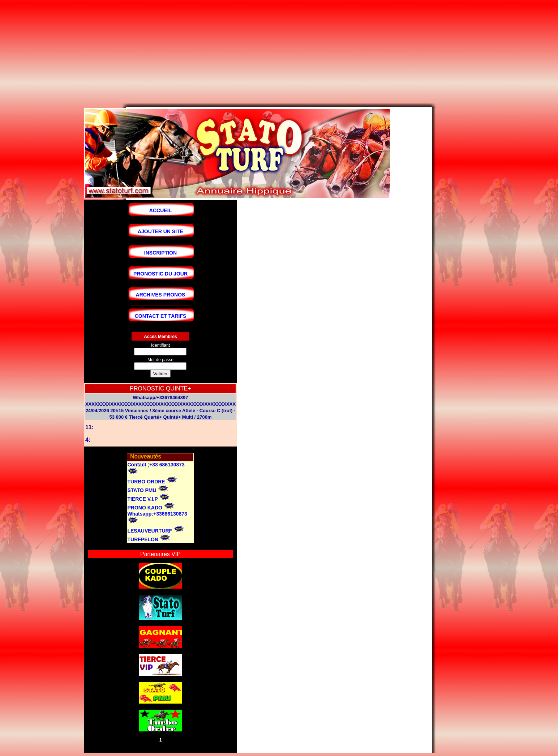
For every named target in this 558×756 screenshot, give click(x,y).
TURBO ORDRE (146, 482)
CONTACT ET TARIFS (161, 316)
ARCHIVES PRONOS (161, 295)
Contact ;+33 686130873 (156, 465)
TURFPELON (143, 539)
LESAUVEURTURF (150, 531)
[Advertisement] (220, 52)
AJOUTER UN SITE (160, 231)
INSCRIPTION (160, 253)
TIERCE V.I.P (142, 499)
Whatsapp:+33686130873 (157, 514)
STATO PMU (142, 490)
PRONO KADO (145, 508)
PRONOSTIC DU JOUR (160, 274)
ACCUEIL (160, 210)
